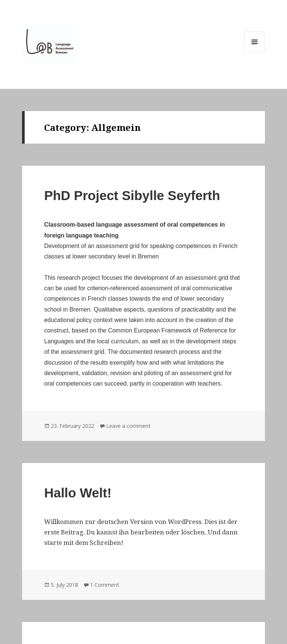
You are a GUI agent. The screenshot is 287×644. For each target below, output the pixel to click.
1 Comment (105, 585)
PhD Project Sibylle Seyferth (132, 195)
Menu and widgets (255, 52)
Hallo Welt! (78, 493)
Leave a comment (128, 426)
